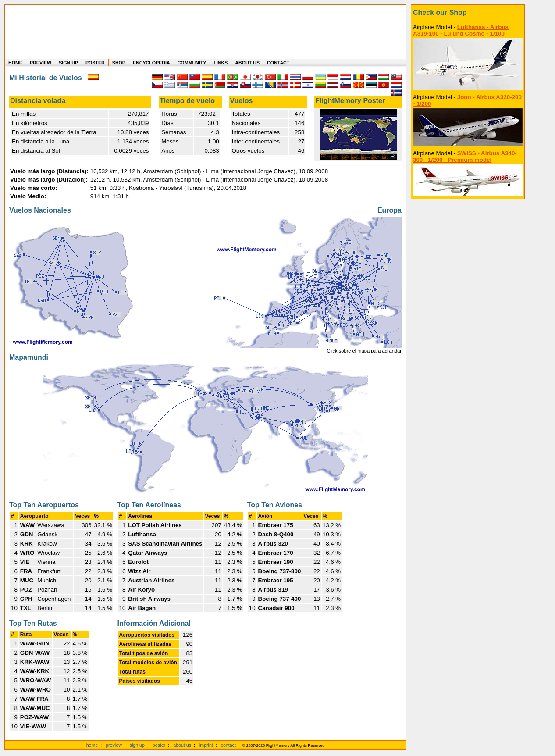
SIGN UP (68, 63)
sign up (137, 745)
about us (182, 745)
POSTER (95, 63)
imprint (206, 745)
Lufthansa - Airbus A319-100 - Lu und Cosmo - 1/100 (461, 30)
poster (159, 745)
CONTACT (278, 63)
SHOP (119, 63)
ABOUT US (247, 63)
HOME (15, 63)
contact (228, 745)
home (92, 745)
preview (114, 745)
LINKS (221, 63)
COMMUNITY (192, 63)
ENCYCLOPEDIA (151, 63)
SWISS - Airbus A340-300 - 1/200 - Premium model (465, 157)
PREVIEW (41, 63)
